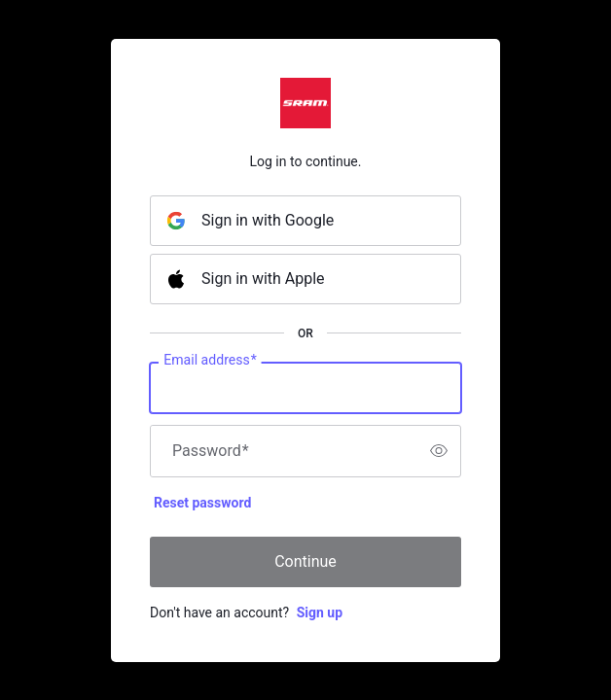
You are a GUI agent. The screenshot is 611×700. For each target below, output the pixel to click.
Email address (210, 360)
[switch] (439, 451)
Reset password (202, 503)
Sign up (320, 612)
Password (211, 451)
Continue (305, 561)
